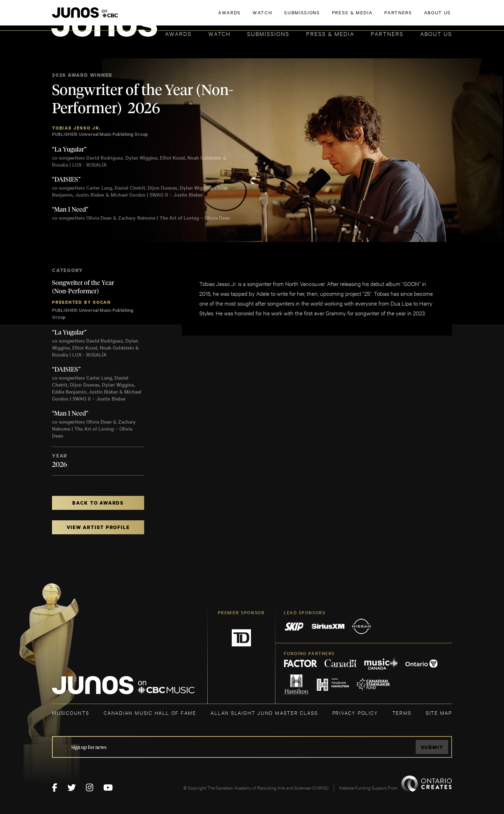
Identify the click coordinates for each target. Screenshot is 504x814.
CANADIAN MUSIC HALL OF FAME (150, 713)
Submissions (268, 33)
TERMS (402, 713)
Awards (178, 33)
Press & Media (330, 33)
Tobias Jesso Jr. (76, 128)
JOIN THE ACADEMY (355, 16)
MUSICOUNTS (71, 713)
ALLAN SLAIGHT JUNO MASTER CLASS (264, 713)
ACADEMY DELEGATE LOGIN (419, 16)
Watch (220, 33)
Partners (387, 33)
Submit (432, 747)
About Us (436, 33)
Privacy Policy (355, 713)
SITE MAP (439, 713)
